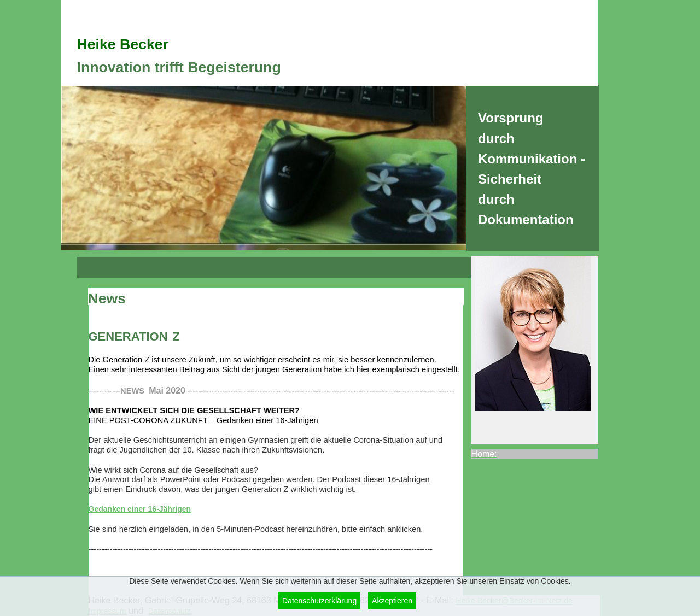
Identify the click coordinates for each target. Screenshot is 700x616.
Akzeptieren (392, 601)
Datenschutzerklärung (319, 601)
